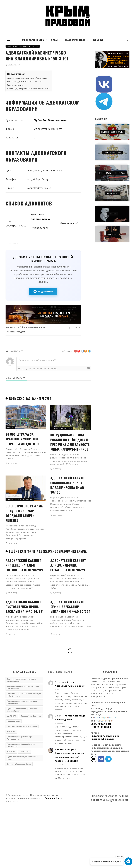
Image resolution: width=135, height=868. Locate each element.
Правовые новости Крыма (20, 499)
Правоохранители (75, 40)
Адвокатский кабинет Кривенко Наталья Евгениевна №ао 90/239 (24, 565)
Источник (12, 243)
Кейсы (10, 428)
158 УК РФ (11, 732)
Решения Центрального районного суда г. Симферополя (24, 695)
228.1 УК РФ (24, 752)
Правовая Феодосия (16, 332)
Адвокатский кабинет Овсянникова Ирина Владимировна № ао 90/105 (68, 485)
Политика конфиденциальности (110, 800)
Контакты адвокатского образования (24, 82)
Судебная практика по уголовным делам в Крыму (21, 680)
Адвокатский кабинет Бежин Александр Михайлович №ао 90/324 (70, 607)
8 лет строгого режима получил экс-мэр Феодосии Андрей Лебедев (24, 513)
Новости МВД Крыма (62, 428)
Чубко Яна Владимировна (51, 120)
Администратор (64, 749)
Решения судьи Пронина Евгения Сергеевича (21, 745)
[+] (56, 368)
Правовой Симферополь (31, 716)
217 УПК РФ (12, 716)
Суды (54, 40)
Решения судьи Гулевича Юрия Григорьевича (20, 738)
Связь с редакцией (101, 724)
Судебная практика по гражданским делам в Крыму (23, 710)
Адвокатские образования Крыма (23, 46)
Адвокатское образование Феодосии (25, 327)
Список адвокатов (15, 85)
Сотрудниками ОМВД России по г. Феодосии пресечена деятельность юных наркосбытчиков (70, 442)
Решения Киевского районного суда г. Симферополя (23, 688)
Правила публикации (102, 739)
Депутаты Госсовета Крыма (19, 764)
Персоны (98, 40)
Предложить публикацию (105, 736)
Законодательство (33, 40)
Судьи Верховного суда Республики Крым (22, 758)
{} (52, 368)
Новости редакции (101, 727)
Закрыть (120, 856)
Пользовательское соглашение (110, 796)
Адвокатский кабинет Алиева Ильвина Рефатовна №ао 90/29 (68, 565)
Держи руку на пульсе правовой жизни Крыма (28, 89)
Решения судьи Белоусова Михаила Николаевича (22, 702)
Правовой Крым (14, 721)
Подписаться (43, 292)
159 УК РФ (11, 752)
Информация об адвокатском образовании (27, 78)
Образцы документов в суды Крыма (22, 726)
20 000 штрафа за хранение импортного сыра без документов (23, 439)
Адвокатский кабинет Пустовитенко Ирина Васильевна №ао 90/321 (25, 607)
